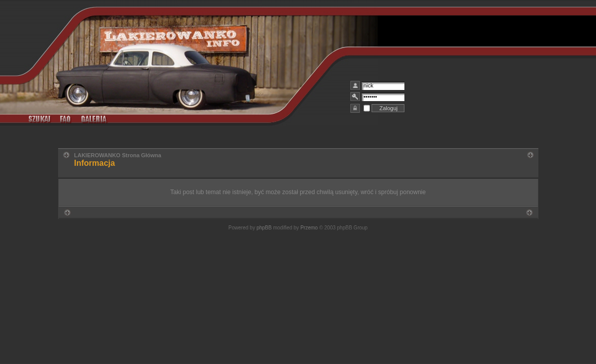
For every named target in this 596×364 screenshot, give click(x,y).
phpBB (264, 228)
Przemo (309, 228)
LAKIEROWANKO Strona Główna (118, 155)
